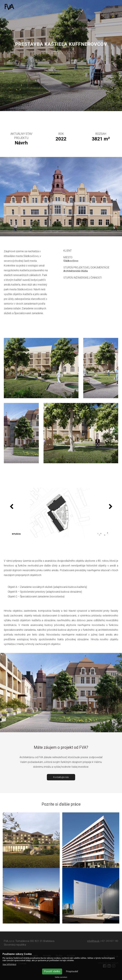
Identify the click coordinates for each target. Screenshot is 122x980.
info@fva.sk (93, 941)
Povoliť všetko (52, 971)
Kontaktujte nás (61, 777)
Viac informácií (9, 964)
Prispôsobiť (72, 971)
